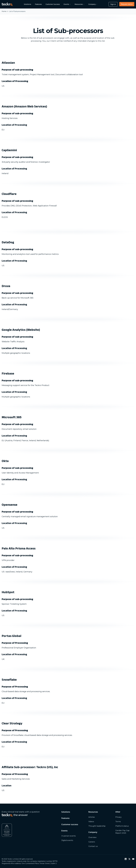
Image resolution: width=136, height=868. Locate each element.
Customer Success (53, 4)
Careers (92, 842)
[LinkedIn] (126, 859)
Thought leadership (97, 826)
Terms (118, 822)
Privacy (118, 817)
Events (67, 4)
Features (38, 4)
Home (4, 11)
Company (93, 4)
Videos (91, 822)
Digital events (67, 840)
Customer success (70, 824)
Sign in (113, 4)
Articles (92, 817)
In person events (69, 836)
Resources (80, 4)
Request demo (127, 4)
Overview (92, 837)
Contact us (93, 846)
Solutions (28, 4)
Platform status (122, 826)
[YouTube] (133, 859)
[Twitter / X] (129, 859)
